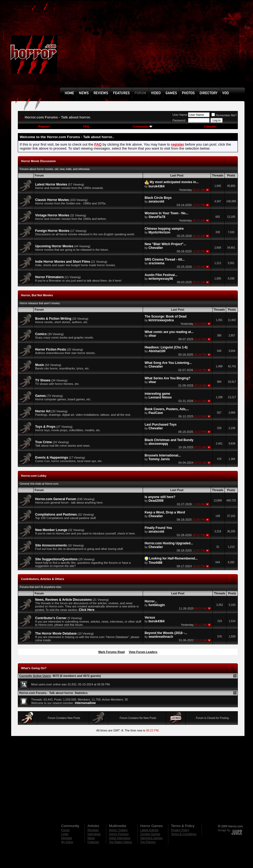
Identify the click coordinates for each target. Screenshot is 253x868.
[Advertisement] (122, 48)
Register (44, 126)
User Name (180, 115)
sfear (152, 336)
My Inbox (67, 842)
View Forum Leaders (143, 652)
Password (179, 120)
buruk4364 (157, 186)
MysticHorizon (160, 232)
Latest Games (149, 830)
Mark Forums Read (111, 652)
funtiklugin (157, 605)
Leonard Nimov (160, 397)
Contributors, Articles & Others (43, 579)
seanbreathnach (161, 637)
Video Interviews (120, 838)
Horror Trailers (118, 830)
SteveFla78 (157, 217)
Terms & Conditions (184, 834)
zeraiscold (156, 201)
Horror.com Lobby (34, 476)
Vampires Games (152, 838)
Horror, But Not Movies (37, 295)
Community (143, 126)
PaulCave (156, 413)
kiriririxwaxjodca (161, 320)
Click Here (87, 610)
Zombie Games (150, 834)
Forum (66, 830)
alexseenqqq (158, 444)
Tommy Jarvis (159, 459)
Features (93, 842)
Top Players (148, 842)
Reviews (93, 830)
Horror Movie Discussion (38, 161)
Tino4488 (156, 563)
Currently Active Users (35, 676)
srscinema (156, 263)
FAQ (86, 126)
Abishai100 (157, 351)
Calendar (210, 126)
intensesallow (85, 703)
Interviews (94, 834)
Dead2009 (156, 501)
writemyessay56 (161, 279)
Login (65, 834)
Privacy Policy (180, 830)
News (91, 838)
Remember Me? (224, 115)
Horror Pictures (119, 834)
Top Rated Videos (121, 842)
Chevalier (156, 248)
